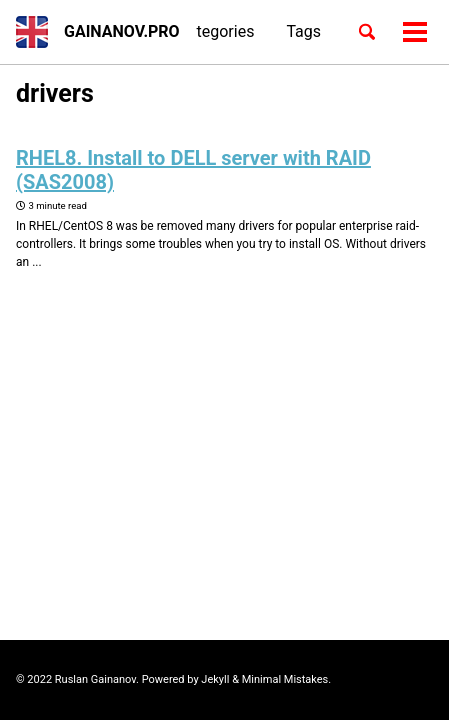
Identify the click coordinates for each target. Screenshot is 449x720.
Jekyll (215, 679)
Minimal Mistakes (285, 679)
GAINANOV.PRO (122, 31)
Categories (215, 31)
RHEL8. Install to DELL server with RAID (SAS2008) (193, 170)
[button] (32, 32)
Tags (303, 31)
